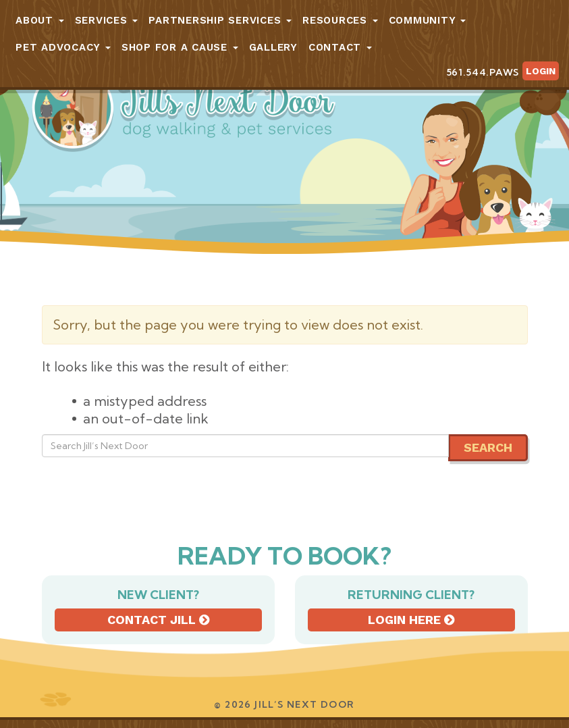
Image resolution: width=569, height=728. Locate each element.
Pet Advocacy (63, 47)
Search (488, 447)
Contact (340, 47)
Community (428, 20)
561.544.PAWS (483, 72)
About (40, 20)
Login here (411, 620)
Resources (340, 20)
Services (107, 20)
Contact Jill (158, 620)
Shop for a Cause (180, 47)
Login (541, 71)
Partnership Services (220, 20)
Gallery (273, 47)
